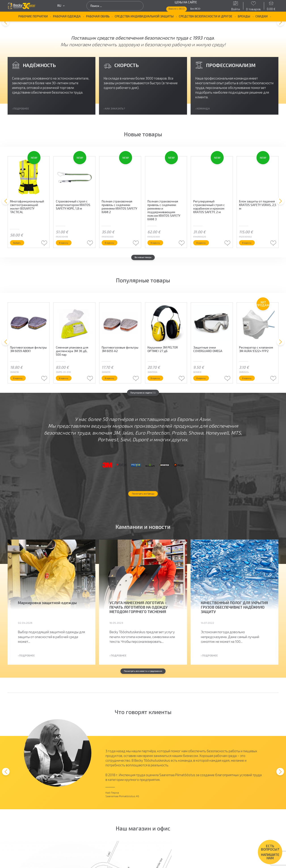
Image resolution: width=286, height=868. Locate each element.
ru (61, 6)
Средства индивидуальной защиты (144, 16)
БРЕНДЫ (244, 16)
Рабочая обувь (98, 16)
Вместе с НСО (177, 9)
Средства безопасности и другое (206, 16)
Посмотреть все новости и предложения (143, 708)
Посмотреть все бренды (143, 529)
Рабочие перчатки (33, 16)
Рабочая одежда (67, 16)
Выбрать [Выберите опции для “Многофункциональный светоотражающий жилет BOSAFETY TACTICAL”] (21, 252)
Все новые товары (143, 268)
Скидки (262, 16)
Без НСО (195, 9)
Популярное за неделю (143, 404)
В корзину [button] (68, 252)
